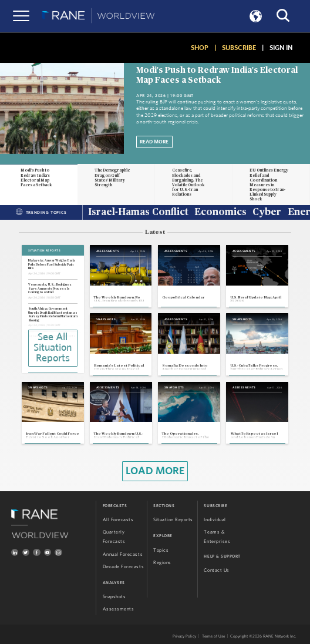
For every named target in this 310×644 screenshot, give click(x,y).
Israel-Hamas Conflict (138, 213)
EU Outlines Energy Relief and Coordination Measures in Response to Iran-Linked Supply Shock (269, 185)
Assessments (119, 609)
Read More (154, 142)
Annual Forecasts (123, 554)
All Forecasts (118, 520)
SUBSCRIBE (239, 48)
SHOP (200, 48)
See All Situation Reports (53, 348)
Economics (220, 213)
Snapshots (114, 597)
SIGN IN (281, 48)
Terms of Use (213, 636)
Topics (161, 550)
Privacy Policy (184, 636)
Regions (162, 563)
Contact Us (216, 570)
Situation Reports (173, 520)
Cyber (267, 213)
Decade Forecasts (123, 567)
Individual (215, 520)
